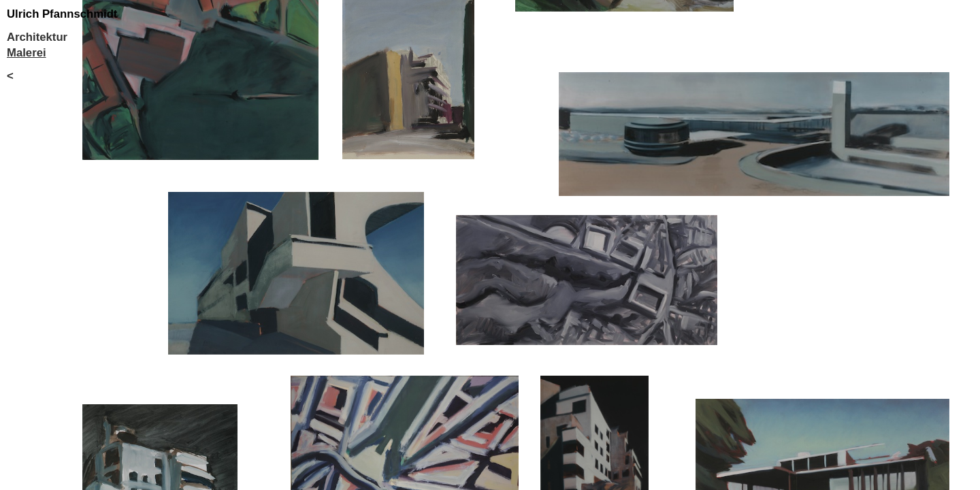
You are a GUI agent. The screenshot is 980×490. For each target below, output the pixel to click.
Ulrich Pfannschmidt (62, 14)
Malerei (27, 53)
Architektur (37, 37)
